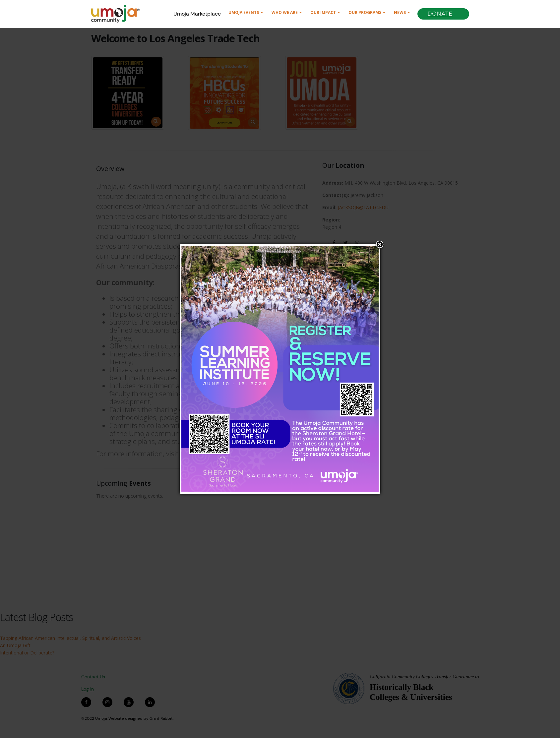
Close (380, 245)
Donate (440, 14)
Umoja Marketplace (197, 14)
